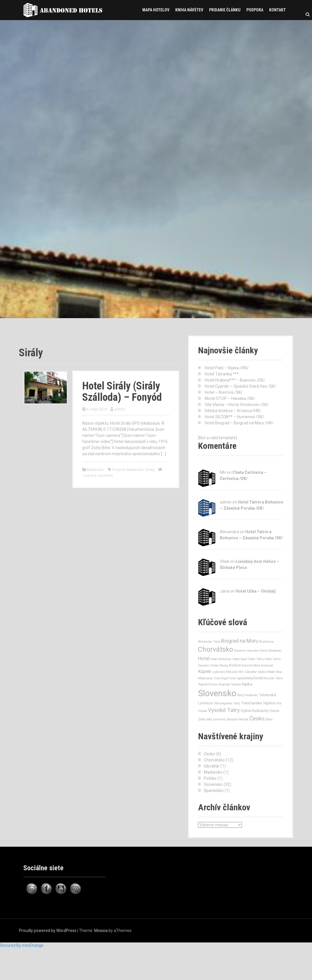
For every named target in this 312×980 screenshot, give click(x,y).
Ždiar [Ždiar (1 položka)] (269, 719)
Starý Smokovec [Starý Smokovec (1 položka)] (248, 695)
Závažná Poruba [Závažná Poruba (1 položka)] (237, 719)
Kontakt (277, 10)
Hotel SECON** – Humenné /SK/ (234, 417)
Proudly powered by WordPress (48, 931)
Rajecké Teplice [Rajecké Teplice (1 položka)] (230, 684)
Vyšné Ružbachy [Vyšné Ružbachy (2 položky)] (255, 711)
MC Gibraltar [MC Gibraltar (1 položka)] (248, 672)
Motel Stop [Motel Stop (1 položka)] (275, 672)
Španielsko (214, 791)
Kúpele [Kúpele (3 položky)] (205, 671)
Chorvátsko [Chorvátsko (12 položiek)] (215, 650)
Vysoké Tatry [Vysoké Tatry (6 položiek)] (224, 710)
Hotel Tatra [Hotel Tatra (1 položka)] (256, 659)
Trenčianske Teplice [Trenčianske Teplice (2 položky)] (258, 703)
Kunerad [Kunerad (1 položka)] (267, 666)
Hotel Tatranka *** (222, 374)
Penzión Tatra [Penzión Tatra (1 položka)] (273, 678)
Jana (225, 591)
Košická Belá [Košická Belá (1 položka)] (251, 666)
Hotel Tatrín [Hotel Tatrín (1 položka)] (273, 659)
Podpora (255, 10)
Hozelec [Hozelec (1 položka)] (204, 666)
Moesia (101, 931)
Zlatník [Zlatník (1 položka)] (274, 711)
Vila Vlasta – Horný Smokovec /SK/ (237, 405)
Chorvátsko (214, 760)
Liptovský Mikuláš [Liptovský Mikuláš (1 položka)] (225, 672)
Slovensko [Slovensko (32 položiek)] (217, 693)
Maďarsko (95, 470)
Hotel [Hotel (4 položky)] (204, 658)
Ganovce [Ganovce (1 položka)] (240, 651)
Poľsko (210, 778)
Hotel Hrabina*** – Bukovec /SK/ (235, 380)
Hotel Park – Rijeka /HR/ (227, 368)
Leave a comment (98, 475)
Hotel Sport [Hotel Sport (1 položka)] (240, 659)
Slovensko (213, 784)
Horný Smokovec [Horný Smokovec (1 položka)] (271, 651)
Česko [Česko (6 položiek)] (257, 718)
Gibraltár (212, 766)
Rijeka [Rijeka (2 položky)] (247, 684)
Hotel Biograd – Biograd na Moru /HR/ (239, 423)
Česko (210, 754)
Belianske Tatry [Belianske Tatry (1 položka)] (209, 642)
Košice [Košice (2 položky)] (235, 665)
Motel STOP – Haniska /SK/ (230, 398)
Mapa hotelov (156, 10)
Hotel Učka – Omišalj (256, 591)
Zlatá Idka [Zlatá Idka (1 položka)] (205, 719)
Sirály (150, 470)
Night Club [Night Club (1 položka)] (228, 678)
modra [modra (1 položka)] (262, 672)
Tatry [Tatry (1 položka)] (237, 703)
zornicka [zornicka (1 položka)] (219, 719)
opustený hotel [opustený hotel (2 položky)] (250, 678)
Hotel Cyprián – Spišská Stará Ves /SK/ (240, 386)
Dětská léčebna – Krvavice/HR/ (233, 411)
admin (120, 409)
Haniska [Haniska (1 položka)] (253, 651)
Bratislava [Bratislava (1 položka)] (266, 642)
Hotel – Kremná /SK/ (224, 392)
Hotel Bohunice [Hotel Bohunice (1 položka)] (221, 659)
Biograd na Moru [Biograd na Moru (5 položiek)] (240, 641)
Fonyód (118, 470)
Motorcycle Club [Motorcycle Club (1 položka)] (209, 678)
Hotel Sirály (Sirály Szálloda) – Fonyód (122, 392)
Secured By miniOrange (22, 945)
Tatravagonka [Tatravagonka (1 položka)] (223, 703)
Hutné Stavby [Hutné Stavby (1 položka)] (219, 666)
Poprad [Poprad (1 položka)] (203, 684)
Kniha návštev (189, 10)
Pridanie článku (225, 10)
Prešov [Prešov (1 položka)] (213, 684)
